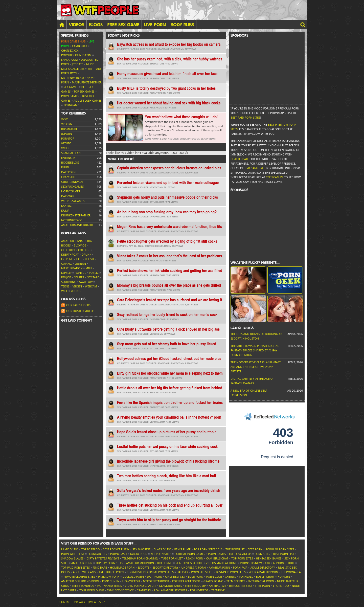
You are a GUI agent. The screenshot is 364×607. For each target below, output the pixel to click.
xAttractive (217, 586)
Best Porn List (283, 554)
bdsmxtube (69, 129)
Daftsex (182, 572)
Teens (65, 286)
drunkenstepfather (76, 215)
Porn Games (70, 96)
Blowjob (80, 245)
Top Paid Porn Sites (75, 567)
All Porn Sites (161, 554)
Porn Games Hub (73, 41)
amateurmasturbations (79, 225)
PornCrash (118, 554)
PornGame (71, 105)
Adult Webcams (84, 572)
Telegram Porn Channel (140, 558)
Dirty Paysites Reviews (103, 558)
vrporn (67, 124)
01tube (66, 143)
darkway (68, 196)
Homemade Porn (122, 567)
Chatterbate (240, 159)
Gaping (66, 264)
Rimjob (66, 277)
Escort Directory (165, 567)
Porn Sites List (202, 572)
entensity (68, 158)
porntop (68, 138)
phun (65, 167)
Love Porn (196, 577)
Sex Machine (142, 549)
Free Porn (263, 586)
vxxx (64, 119)
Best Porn (255, 549)
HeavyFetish (131, 581)
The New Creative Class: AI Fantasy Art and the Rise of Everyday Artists (256, 367)
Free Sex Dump (195, 586)
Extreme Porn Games (190, 554)
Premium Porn (109, 577)
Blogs (96, 25)
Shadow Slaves (72, 558)
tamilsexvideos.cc (120, 590)
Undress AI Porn (193, 567)
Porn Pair (240, 567)
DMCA (92, 602)
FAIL (79, 259)
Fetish (89, 259)
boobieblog (70, 162)
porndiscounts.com (76, 55)
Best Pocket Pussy (116, 549)
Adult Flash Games (87, 100)
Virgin (77, 286)
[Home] (62, 25)
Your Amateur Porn (263, 572)
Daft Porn (154, 577)
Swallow (86, 282)
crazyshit (68, 177)
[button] (303, 25)
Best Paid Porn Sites (245, 117)
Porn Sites (262, 554)
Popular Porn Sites (280, 549)
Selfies (79, 277)
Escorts (143, 567)
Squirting (69, 282)
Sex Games (71, 87)
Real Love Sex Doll (189, 563)
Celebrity (68, 250)
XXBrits (230, 577)
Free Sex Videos (83, 586)
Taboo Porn (139, 554)
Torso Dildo (90, 549)
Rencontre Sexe (241, 586)
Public (94, 273)
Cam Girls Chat (217, 558)
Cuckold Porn (133, 577)
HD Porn (284, 577)
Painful (80, 273)
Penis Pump (182, 549)
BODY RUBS (182, 25)
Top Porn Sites (242, 558)
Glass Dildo (162, 549)
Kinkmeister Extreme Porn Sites (150, 572)
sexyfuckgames (72, 186)
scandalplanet (72, 153)
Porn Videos (199, 590)
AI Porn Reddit (284, 563)
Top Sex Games (84, 91)
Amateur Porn (82, 563)
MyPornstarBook (156, 581)
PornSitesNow (251, 563)
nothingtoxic (72, 220)
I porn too (281, 586)
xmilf (65, 148)
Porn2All (246, 577)
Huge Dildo (70, 549)
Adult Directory (263, 567)
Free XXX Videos (240, 554)
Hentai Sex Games (269, 558)
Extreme (67, 259)
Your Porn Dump (92, 590)
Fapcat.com (70, 60)
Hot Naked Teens (110, 586)
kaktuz (66, 206)
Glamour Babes (170, 586)
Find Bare (100, 567)
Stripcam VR (275, 177)
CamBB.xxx (80, 46)
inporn (67, 134)
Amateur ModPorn (140, 563)
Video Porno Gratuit (140, 586)
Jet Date (78, 64)
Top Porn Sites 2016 (208, 549)
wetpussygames (73, 201)
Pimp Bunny (111, 581)
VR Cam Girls (256, 168)
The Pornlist (235, 549)
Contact (66, 602)
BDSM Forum (265, 577)
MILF (89, 268)
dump (65, 210)
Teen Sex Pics (236, 581)
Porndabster (97, 554)
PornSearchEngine (186, 581)
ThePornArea (291, 572)
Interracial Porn (261, 581)
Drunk (86, 254)
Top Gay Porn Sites (109, 563)
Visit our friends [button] (99, 543)
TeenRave (218, 590)
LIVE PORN (155, 25)
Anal (80, 241)
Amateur (67, 241)
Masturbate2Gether (87, 82)
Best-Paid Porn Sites (231, 572)
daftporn (68, 172)
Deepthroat (70, 254)
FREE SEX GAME (123, 25)
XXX (267, 563)
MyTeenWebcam (73, 78)
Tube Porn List (172, 558)
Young (76, 291)
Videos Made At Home (221, 563)
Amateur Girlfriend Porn (80, 581)
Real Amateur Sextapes (170, 590)
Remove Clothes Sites (79, 577)
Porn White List (73, 554)
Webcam (91, 286)
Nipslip (66, 273)
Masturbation (72, 268)
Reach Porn (194, 558)
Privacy (80, 602)
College (84, 250)
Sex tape (93, 277)
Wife (64, 291)
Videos (77, 25)
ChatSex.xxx (70, 50)
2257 (101, 602)
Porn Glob (214, 577)
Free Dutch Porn (111, 572)
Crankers (144, 590)
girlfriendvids (72, 182)
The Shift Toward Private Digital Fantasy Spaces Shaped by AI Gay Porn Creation (255, 350)
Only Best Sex (175, 577)
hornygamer (71, 191)
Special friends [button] (75, 35)
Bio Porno (165, 563)
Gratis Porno (213, 581)
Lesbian (80, 264)
